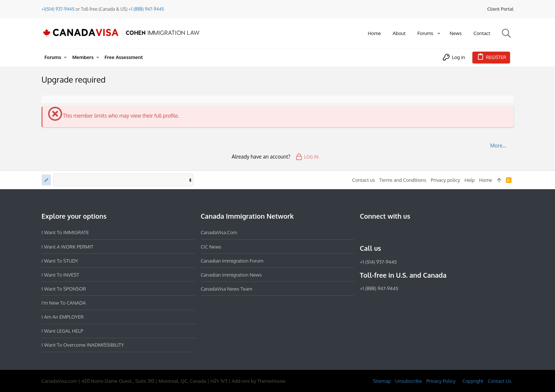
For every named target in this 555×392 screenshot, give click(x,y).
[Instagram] (378, 232)
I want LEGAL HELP (63, 331)
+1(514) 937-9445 (58, 9)
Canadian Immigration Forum (232, 261)
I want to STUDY (60, 261)
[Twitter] (404, 232)
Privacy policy (445, 180)
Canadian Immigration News (231, 275)
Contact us (364, 180)
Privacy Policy (441, 381)
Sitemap (382, 381)
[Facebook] (364, 232)
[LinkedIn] (391, 232)
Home (485, 180)
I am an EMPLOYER (63, 317)
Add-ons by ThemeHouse (259, 381)
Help (469, 180)
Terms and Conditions (403, 180)
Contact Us (500, 381)
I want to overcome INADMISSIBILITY (83, 345)
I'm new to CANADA (64, 303)
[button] (439, 33)
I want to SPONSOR (64, 289)
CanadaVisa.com (219, 232)
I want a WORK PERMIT (68, 247)
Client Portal (500, 9)
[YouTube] (417, 232)
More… (498, 145)
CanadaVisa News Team (226, 289)
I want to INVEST (60, 275)
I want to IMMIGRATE (65, 232)
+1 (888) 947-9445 (146, 9)
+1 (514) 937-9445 (378, 262)
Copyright (473, 381)
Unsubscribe (409, 381)
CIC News (211, 247)
